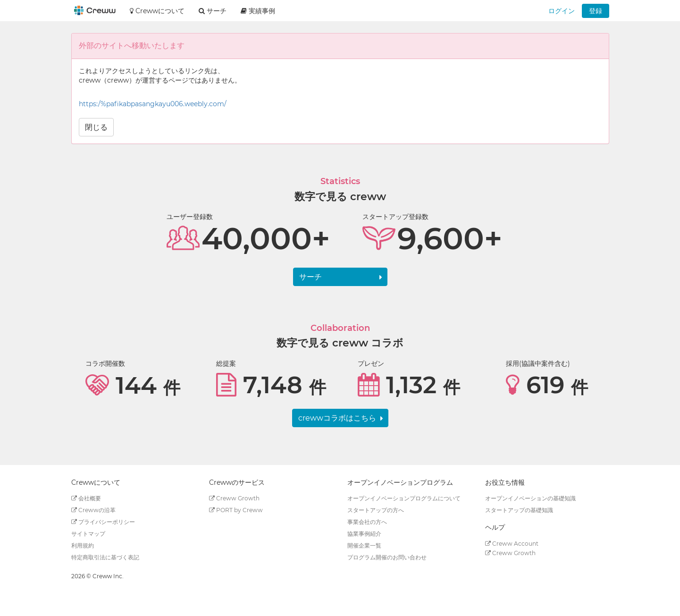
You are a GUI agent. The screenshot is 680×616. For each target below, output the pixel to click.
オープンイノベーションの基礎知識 (530, 498)
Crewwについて (157, 11)
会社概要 (86, 498)
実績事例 (258, 11)
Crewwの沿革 (93, 510)
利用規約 (83, 545)
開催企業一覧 (364, 545)
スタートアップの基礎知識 (519, 510)
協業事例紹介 (364, 534)
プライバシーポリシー (103, 522)
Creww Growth (234, 498)
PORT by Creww (236, 510)
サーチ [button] (213, 11)
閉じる (96, 127)
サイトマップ (88, 534)
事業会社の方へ (367, 522)
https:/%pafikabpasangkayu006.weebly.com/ (153, 104)
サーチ (311, 277)
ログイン (562, 11)
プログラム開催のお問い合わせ (387, 557)
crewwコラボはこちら (337, 418)
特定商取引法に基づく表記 (105, 557)
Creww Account (512, 544)
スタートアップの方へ (376, 510)
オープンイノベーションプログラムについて (404, 498)
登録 (596, 11)
